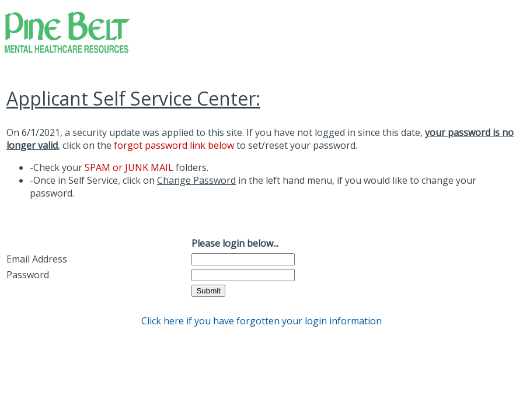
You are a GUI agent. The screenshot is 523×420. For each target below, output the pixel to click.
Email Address (37, 259)
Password (28, 275)
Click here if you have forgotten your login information (261, 321)
